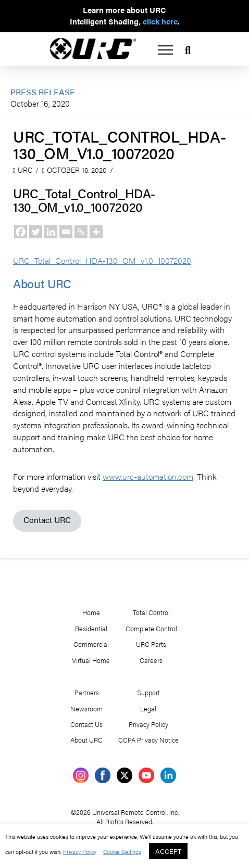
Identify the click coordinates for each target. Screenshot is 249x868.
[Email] (66, 232)
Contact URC (48, 532)
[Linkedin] (51, 232)
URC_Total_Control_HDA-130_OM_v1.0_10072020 (108, 260)
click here (161, 22)
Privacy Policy (96, 851)
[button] (166, 50)
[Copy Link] (81, 232)
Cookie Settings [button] (141, 851)
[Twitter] (36, 232)
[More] (96, 232)
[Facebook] (21, 232)
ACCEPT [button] (189, 851)
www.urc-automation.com (156, 488)
